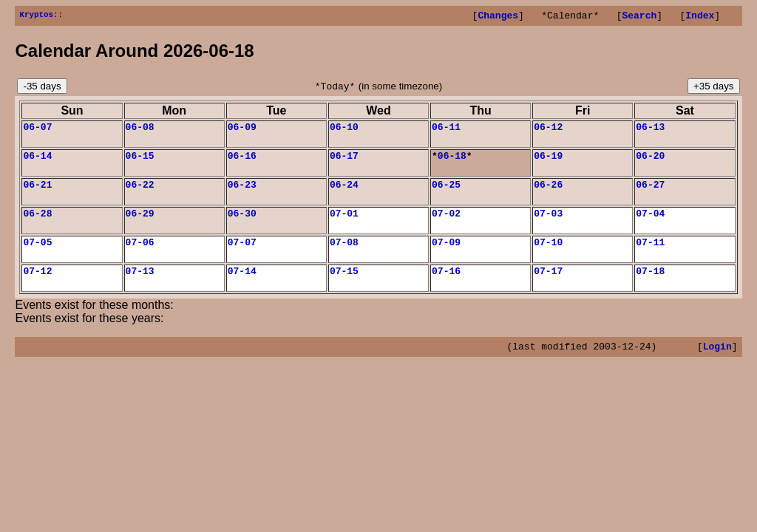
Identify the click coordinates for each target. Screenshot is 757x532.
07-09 (446, 255)
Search (639, 17)
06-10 (344, 131)
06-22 (140, 193)
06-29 (140, 224)
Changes (498, 17)
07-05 (37, 255)
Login (717, 364)
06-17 (344, 162)
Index (700, 17)
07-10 (548, 255)
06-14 (37, 162)
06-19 (548, 162)
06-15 (140, 162)
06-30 (242, 224)
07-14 (242, 286)
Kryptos (36, 16)
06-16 (242, 162)
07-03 (548, 224)
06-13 (650, 131)
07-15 (344, 286)
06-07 (37, 131)
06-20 (650, 162)
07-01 (344, 224)
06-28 (37, 224)
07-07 (242, 255)
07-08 (344, 255)
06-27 (650, 193)
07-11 (650, 255)
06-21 (37, 193)
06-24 (344, 193)
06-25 (446, 193)
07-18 (650, 286)
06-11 (446, 131)
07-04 (650, 224)
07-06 (140, 255)
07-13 (140, 286)
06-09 (242, 131)
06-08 (140, 131)
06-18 (452, 162)
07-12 (37, 286)
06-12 (548, 131)
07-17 (548, 286)
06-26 (548, 193)
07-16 (446, 286)
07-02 (446, 224)
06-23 (242, 193)
